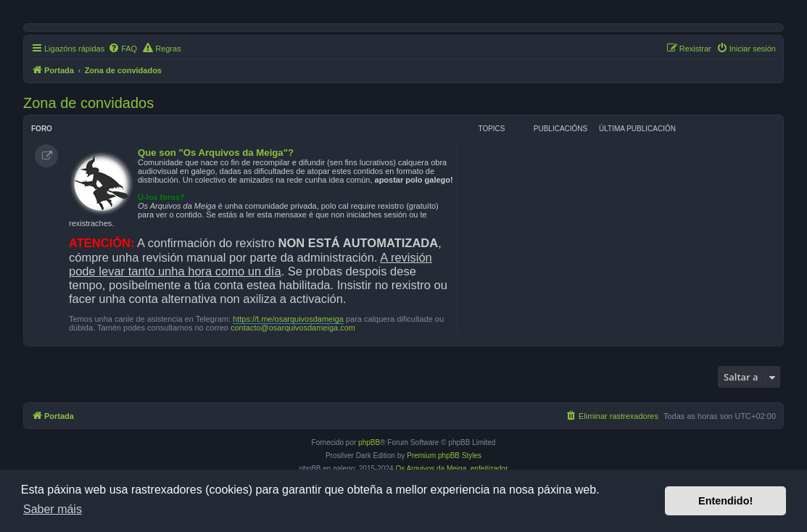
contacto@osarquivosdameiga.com (293, 328)
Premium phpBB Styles (444, 456)
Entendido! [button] (725, 501)
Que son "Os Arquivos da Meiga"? (216, 153)
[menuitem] (123, 49)
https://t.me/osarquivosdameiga (288, 319)
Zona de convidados (88, 103)
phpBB (369, 442)
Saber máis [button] (53, 509)
